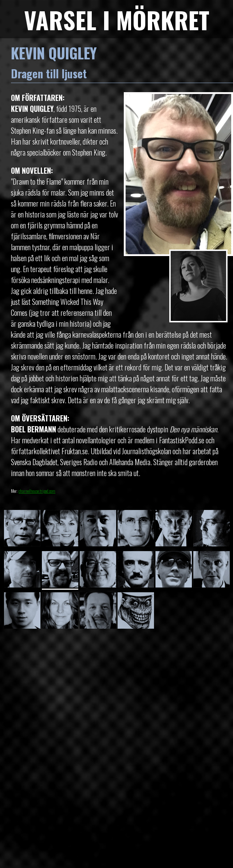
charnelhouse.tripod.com (37, 491)
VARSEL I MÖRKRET (117, 19)
